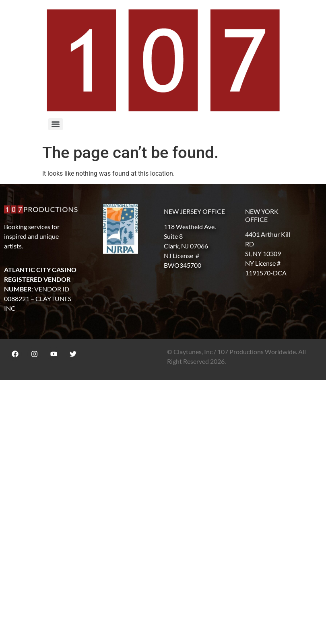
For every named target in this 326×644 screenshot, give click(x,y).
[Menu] (56, 124)
